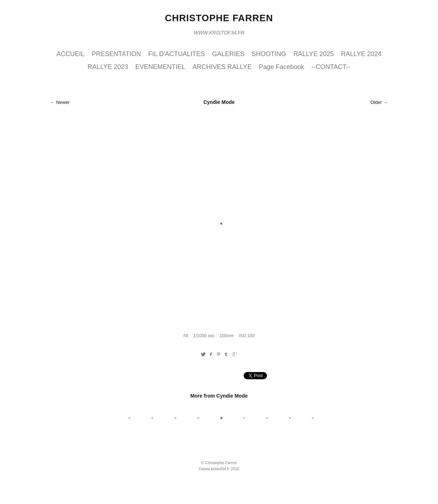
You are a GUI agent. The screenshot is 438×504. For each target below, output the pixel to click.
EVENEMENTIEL (160, 67)
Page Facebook (281, 67)
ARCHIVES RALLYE (222, 67)
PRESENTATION (116, 54)
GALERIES (228, 54)
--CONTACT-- (331, 67)
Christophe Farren (219, 18)
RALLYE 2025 (313, 54)
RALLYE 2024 (361, 54)
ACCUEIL (70, 54)
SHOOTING (269, 54)
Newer (63, 102)
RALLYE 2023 (108, 67)
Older (376, 102)
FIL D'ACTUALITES (177, 54)
